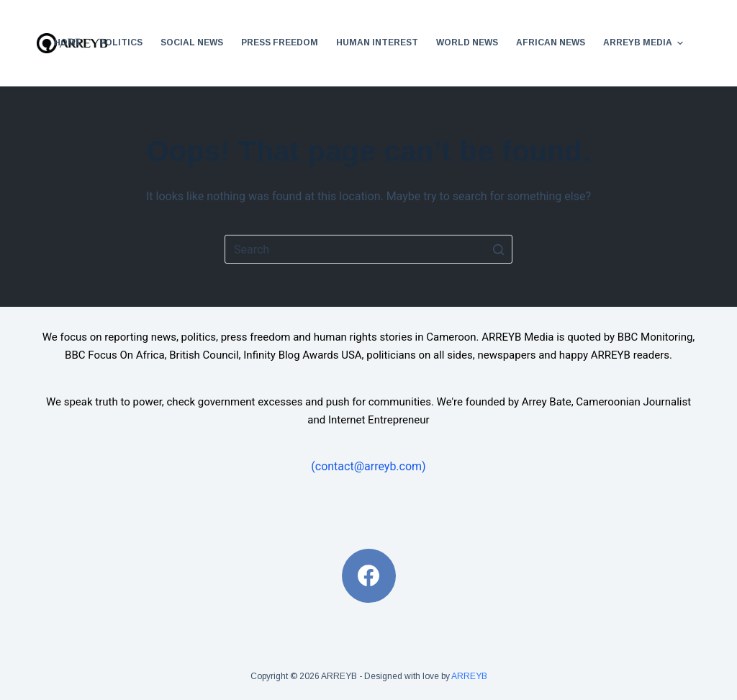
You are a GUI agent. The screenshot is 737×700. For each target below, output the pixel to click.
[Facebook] (369, 576)
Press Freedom (280, 42)
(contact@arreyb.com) (368, 466)
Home (68, 42)
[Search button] (498, 249)
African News (551, 42)
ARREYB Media (645, 43)
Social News (192, 42)
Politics (121, 42)
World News (467, 42)
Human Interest (377, 42)
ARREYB (469, 676)
